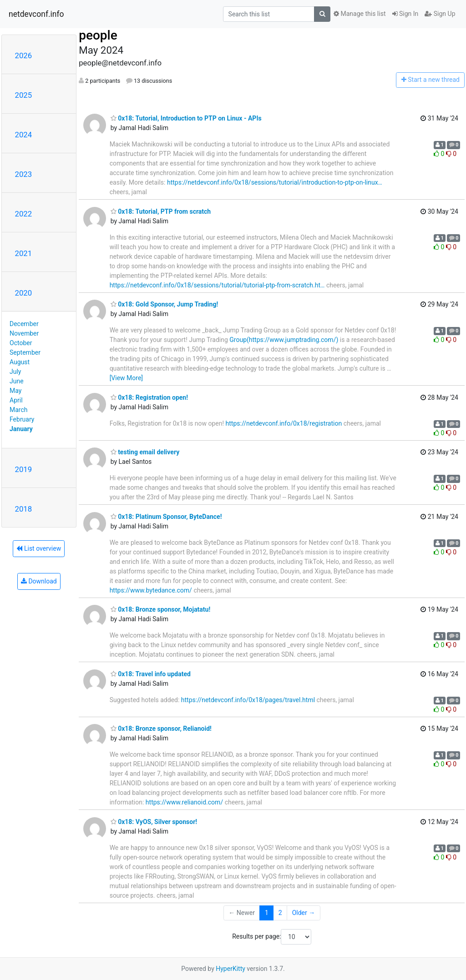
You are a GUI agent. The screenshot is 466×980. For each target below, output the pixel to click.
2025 (24, 95)
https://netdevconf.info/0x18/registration (284, 423)
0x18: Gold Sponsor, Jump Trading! (165, 304)
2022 (24, 214)
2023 (24, 174)
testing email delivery (145, 452)
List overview (39, 548)
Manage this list (360, 14)
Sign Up (440, 14)
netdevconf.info (36, 14)
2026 (24, 55)
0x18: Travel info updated (151, 674)
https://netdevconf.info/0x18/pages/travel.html (248, 700)
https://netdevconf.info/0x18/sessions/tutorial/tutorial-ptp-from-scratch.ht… (217, 285)
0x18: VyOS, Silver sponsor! (154, 822)
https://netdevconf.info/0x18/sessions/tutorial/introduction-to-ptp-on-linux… (275, 182)
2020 (24, 293)
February (22, 419)
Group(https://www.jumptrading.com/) (284, 340)
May (15, 391)
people (98, 35)
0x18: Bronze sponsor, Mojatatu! (161, 609)
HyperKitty (230, 969)
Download (39, 581)
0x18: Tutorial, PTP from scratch (161, 211)
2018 (24, 509)
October (21, 343)
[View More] (126, 378)
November (24, 333)
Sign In (405, 14)
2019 (24, 469)
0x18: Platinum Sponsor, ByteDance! (166, 517)
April (16, 400)
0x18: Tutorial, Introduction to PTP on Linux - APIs (186, 118)
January (21, 429)
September (25, 352)
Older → (304, 913)
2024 (24, 135)
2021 (24, 253)
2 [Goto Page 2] (280, 913)
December (24, 324)
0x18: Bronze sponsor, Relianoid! (161, 729)
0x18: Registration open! (149, 397)
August (20, 362)
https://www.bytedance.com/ (151, 590)
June (17, 381)
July (15, 372)
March (19, 410)
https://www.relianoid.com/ (184, 802)
